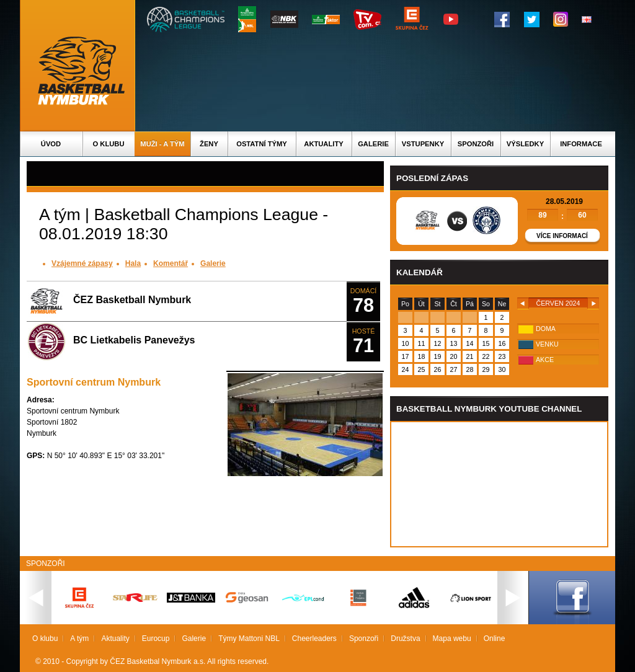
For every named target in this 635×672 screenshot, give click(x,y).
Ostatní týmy (262, 144)
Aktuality (323, 144)
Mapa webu (452, 639)
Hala (133, 263)
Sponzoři (476, 144)
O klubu (109, 144)
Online (495, 639)
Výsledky (525, 144)
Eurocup (156, 639)
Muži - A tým (162, 144)
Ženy (209, 144)
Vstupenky (423, 144)
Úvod (51, 144)
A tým (79, 639)
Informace (581, 144)
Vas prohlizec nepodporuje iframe (499, 484)
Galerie (373, 144)
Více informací (562, 236)
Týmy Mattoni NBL (249, 639)
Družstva (405, 639)
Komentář (171, 263)
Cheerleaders (314, 639)
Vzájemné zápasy (82, 263)
